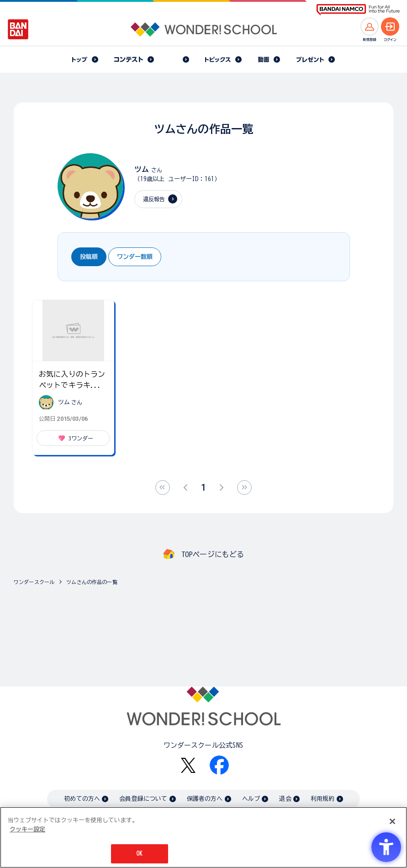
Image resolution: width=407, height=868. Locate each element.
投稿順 (89, 257)
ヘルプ (251, 799)
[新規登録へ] (370, 27)
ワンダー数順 (135, 257)
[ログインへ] (390, 27)
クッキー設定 (27, 829)
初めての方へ (82, 799)
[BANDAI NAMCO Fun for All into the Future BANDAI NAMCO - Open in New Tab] (358, 10)
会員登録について (143, 799)
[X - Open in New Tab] (188, 765)
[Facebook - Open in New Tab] (219, 765)
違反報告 (154, 199)
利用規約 (323, 799)
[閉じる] (392, 821)
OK (139, 854)
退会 (285, 799)
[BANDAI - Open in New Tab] (18, 29)
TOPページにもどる (213, 554)
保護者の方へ (205, 799)
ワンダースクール (34, 582)
